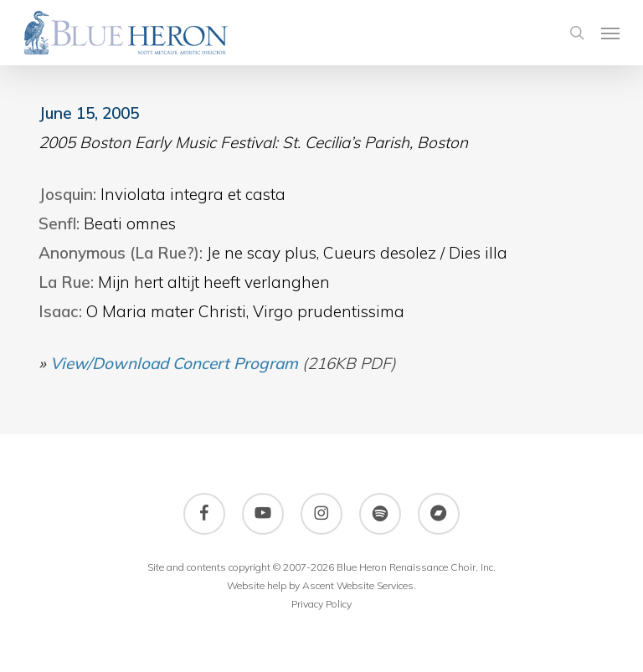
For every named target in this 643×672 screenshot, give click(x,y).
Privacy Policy (321, 604)
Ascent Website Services (358, 585)
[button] (610, 33)
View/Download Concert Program (174, 363)
